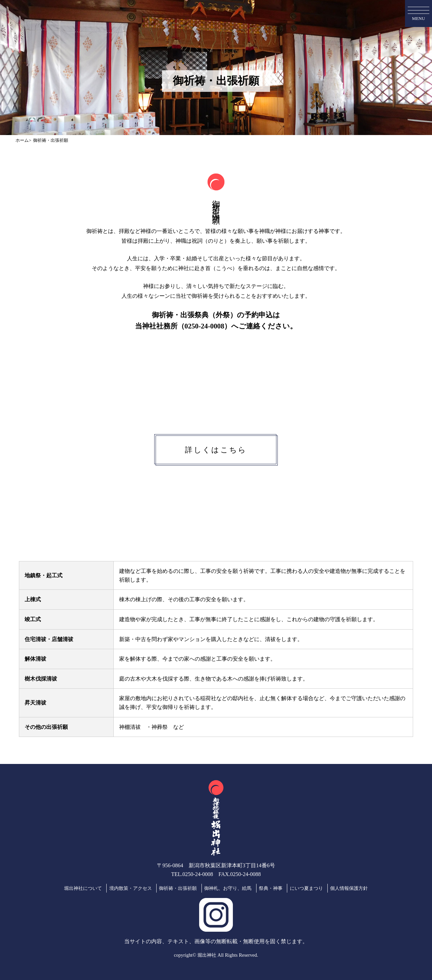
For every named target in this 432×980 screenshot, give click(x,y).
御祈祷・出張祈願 (178, 888)
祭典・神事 (271, 888)
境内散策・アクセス (131, 888)
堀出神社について (83, 888)
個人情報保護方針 (349, 888)
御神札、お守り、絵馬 (228, 888)
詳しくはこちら (216, 450)
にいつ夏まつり (306, 888)
